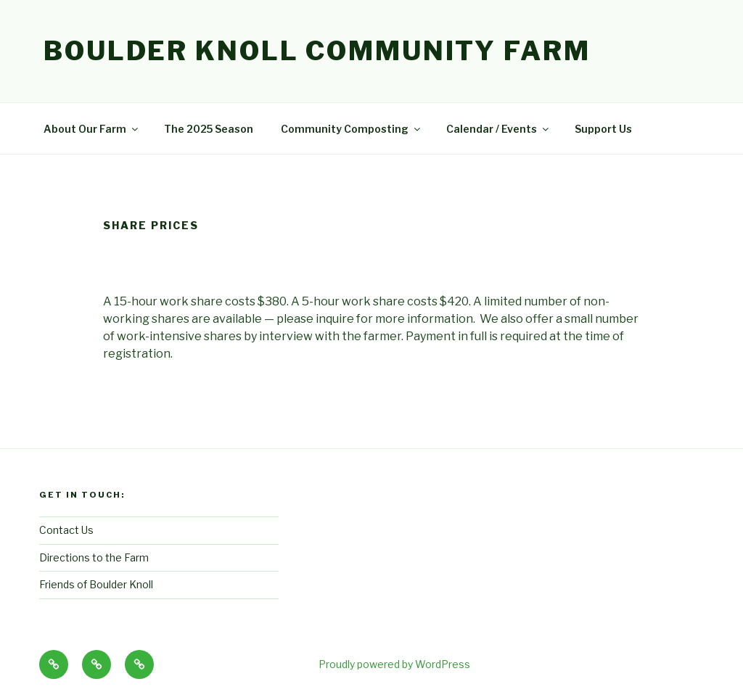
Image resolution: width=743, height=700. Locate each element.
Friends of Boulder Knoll (96, 584)
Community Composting (352, 129)
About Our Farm (92, 129)
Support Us (603, 129)
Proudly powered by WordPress (394, 664)
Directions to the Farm (94, 557)
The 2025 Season (209, 129)
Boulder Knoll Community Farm (317, 51)
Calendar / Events (498, 129)
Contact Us (66, 530)
